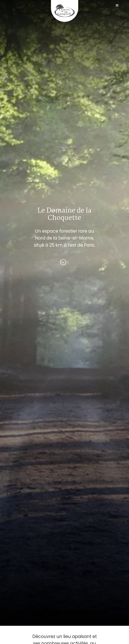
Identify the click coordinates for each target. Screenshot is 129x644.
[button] (117, 5)
